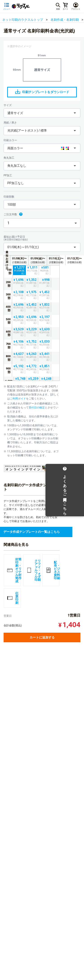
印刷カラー (10, 140)
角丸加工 (9, 158)
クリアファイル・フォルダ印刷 (33, 570)
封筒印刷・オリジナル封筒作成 (14, 570)
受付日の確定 (37, 408)
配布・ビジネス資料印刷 (53, 570)
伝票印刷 (13, 598)
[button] (42, 113)
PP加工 (8, 175)
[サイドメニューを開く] (7, 6)
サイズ (8, 105)
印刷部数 (9, 197)
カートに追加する (42, 637)
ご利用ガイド (18, 399)
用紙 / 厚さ (10, 123)
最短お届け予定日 (42, 238)
